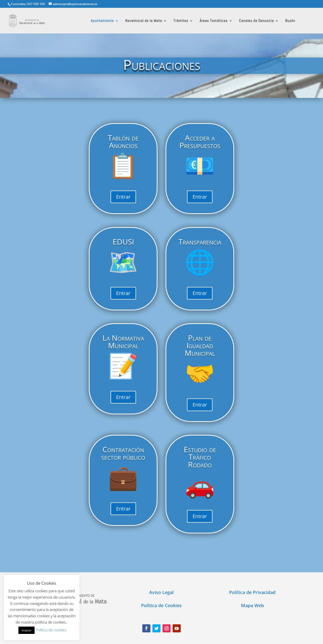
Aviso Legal (161, 592)
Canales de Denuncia (256, 21)
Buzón (290, 21)
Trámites (181, 21)
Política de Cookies (161, 605)
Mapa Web (252, 605)
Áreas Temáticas (214, 21)
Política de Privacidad (252, 592)
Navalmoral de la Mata (144, 21)
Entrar (123, 197)
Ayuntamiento (102, 21)
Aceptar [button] (26, 630)
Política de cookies (51, 630)
